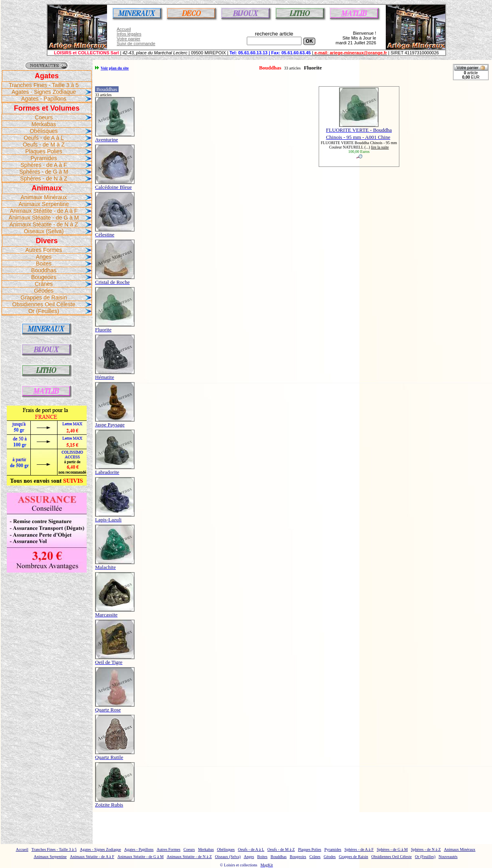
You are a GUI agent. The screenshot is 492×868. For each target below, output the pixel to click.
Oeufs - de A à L (44, 138)
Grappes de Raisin (44, 297)
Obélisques (44, 131)
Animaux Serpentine (44, 204)
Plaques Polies (44, 151)
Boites (44, 264)
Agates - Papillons (44, 99)
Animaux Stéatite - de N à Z (44, 224)
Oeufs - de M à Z (44, 145)
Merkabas (44, 124)
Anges (44, 257)
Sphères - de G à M (44, 172)
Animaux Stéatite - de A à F (44, 211)
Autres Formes (44, 250)
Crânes (44, 284)
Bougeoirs (44, 277)
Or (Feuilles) (44, 311)
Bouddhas (44, 270)
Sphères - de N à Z (44, 178)
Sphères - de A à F (44, 165)
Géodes (44, 291)
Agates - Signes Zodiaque (44, 92)
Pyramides (44, 158)
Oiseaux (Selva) (44, 231)
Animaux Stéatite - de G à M (44, 218)
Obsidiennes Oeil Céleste (44, 304)
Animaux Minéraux (44, 197)
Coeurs (44, 117)
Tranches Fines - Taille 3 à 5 (44, 85)
